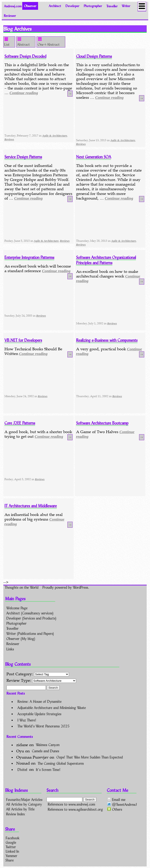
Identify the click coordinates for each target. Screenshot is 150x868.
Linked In (12, 851)
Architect (55, 6)
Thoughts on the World (22, 588)
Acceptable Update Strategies (39, 714)
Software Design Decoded (25, 56)
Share (9, 860)
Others (115, 809)
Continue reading (24, 93)
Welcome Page (17, 608)
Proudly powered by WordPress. (66, 588)
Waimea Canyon (48, 745)
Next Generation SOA (94, 157)
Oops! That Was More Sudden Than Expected (89, 757)
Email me (116, 800)
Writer (126, 6)
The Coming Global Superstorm (61, 763)
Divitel (22, 769)
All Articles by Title (20, 809)
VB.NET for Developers (23, 340)
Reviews (9, 139)
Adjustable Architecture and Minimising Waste (52, 707)
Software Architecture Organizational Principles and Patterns (106, 260)
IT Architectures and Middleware (31, 506)
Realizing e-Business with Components (107, 340)
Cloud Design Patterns (94, 56)
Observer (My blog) (21, 639)
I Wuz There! (27, 720)
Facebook (12, 838)
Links (10, 649)
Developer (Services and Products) (31, 618)
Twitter (11, 847)
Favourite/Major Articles (24, 799)
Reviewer (10, 16)
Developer (72, 6)
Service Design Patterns (23, 157)
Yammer (11, 855)
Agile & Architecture (55, 136)
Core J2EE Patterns (20, 423)
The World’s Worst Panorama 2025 (44, 726)
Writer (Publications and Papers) (30, 633)
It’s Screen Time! (48, 769)
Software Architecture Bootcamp (102, 423)
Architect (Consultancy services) (30, 613)
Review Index (15, 814)
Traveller (112, 6)
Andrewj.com (13, 6)
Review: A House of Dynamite (39, 701)
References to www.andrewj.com (71, 804)
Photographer (93, 6)
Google (11, 842)
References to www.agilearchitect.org (75, 810)
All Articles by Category (24, 804)
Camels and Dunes (45, 751)
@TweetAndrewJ (122, 804)
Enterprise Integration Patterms (29, 257)
